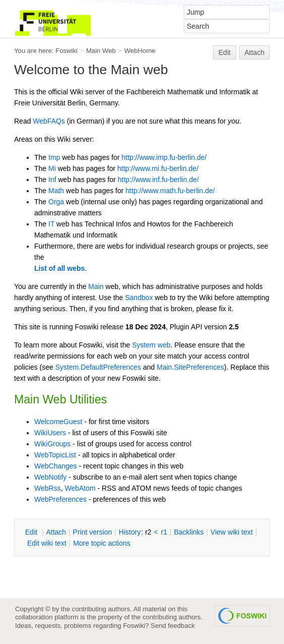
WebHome (140, 51)
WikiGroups (52, 444)
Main (96, 286)
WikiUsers (50, 433)
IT (51, 224)
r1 (164, 532)
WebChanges (56, 466)
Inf (52, 180)
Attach (255, 52)
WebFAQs (49, 121)
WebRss (48, 488)
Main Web (101, 51)
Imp (54, 157)
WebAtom (80, 488)
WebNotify (50, 477)
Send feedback (173, 626)
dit (32, 532)
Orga (56, 202)
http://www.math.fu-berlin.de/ (170, 191)
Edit (225, 52)
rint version (93, 532)
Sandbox (139, 298)
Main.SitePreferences (190, 367)
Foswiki (66, 51)
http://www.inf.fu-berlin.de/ (158, 180)
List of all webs (59, 268)
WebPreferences (60, 499)
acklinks (189, 532)
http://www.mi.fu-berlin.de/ (158, 168)
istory (130, 532)
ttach (56, 532)
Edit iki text (47, 543)
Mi (52, 168)
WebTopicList (55, 455)
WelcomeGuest (58, 422)
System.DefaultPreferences (98, 367)
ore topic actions (102, 543)
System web (151, 345)
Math (56, 191)
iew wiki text (232, 532)
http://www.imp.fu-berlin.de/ (164, 157)
